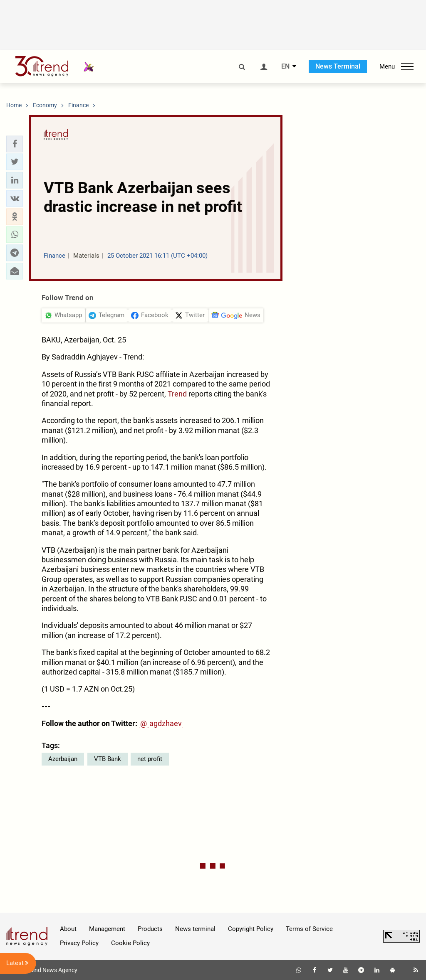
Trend (177, 394)
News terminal (195, 929)
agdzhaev (166, 723)
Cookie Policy (130, 943)
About (68, 929)
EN (285, 66)
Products (150, 929)
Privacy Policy (79, 943)
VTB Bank (108, 759)
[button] (15, 144)
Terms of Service (309, 929)
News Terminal (338, 66)
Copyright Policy (251, 929)
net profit (150, 759)
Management (107, 929)
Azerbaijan (63, 759)
